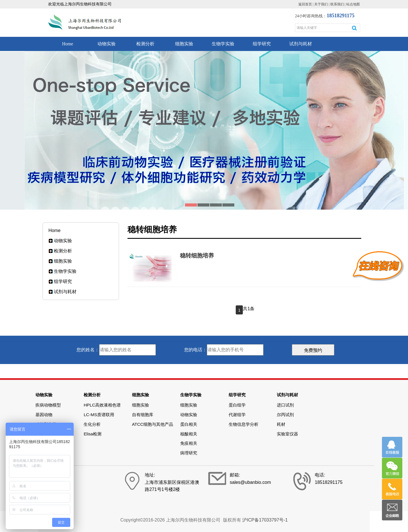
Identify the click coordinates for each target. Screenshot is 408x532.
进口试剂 (285, 405)
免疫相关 (189, 443)
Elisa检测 (93, 434)
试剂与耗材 (301, 44)
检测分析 (145, 44)
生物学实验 (223, 44)
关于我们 (321, 4)
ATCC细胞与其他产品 (153, 424)
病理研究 (189, 453)
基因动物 (44, 415)
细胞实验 (184, 44)
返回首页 (305, 4)
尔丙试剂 (285, 415)
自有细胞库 (143, 415)
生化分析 (92, 424)
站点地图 (353, 4)
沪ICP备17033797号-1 (265, 520)
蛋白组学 (237, 405)
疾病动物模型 (48, 405)
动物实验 (107, 44)
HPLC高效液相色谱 (102, 405)
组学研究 (262, 44)
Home (68, 44)
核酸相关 (189, 434)
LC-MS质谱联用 (99, 415)
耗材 (281, 424)
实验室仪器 (287, 434)
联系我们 (337, 4)
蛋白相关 (189, 424)
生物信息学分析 (244, 424)
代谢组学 (237, 415)
